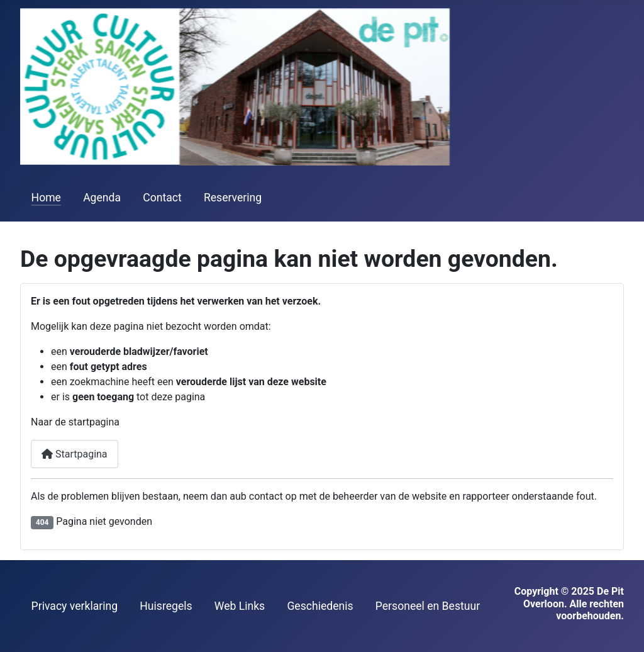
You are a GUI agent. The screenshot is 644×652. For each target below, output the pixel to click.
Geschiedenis (320, 606)
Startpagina (75, 454)
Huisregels (166, 606)
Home (46, 198)
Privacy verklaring (75, 606)
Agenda (102, 198)
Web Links (240, 606)
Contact (162, 198)
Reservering (233, 198)
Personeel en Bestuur (428, 606)
